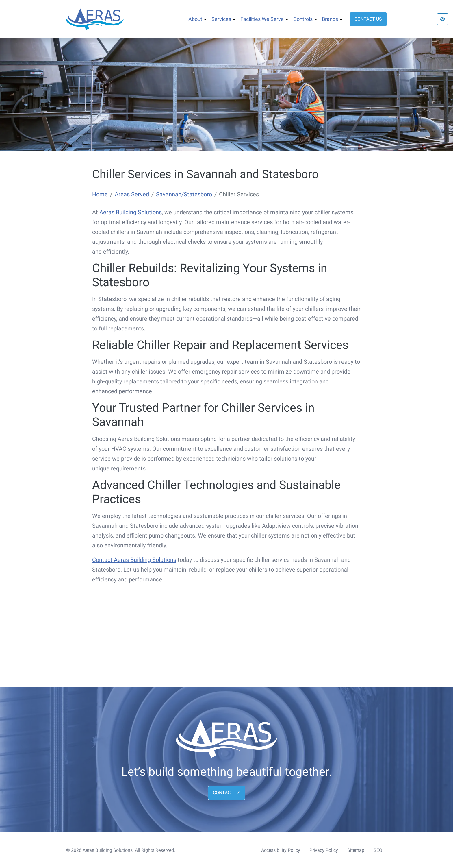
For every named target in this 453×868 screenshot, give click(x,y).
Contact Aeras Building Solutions (134, 560)
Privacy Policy (324, 850)
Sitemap (356, 850)
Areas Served (132, 194)
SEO (378, 850)
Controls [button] (305, 19)
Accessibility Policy (281, 850)
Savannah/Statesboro (184, 194)
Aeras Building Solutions (131, 212)
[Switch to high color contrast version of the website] (443, 19)
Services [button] (224, 19)
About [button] (198, 19)
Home (100, 194)
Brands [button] (332, 19)
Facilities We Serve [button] (264, 19)
